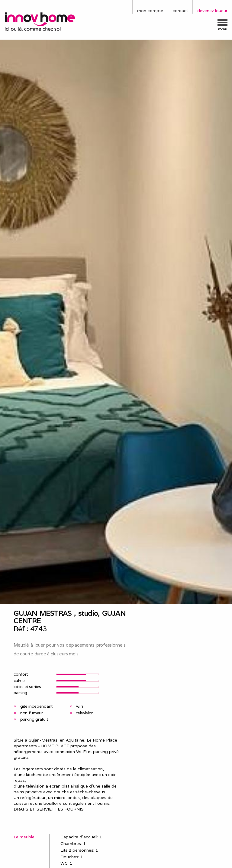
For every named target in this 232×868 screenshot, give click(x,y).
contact (180, 11)
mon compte (150, 11)
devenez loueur (212, 11)
